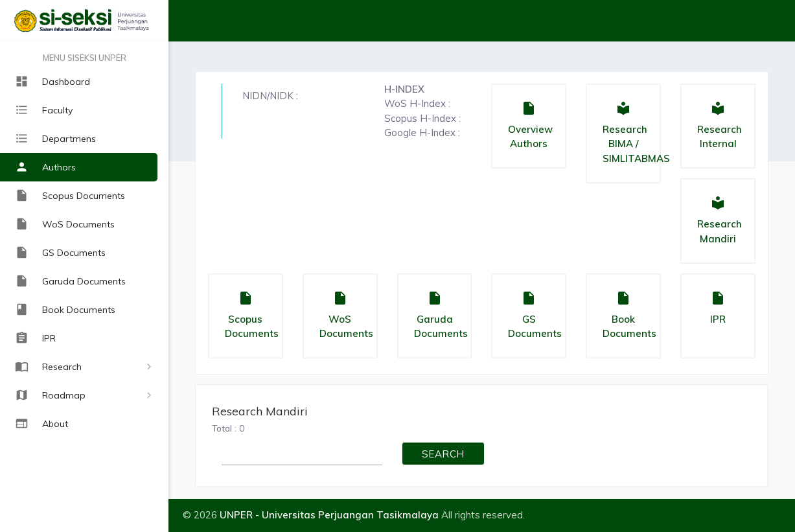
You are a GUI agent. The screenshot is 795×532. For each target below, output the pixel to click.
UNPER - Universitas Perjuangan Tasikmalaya (329, 515)
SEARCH (443, 457)
